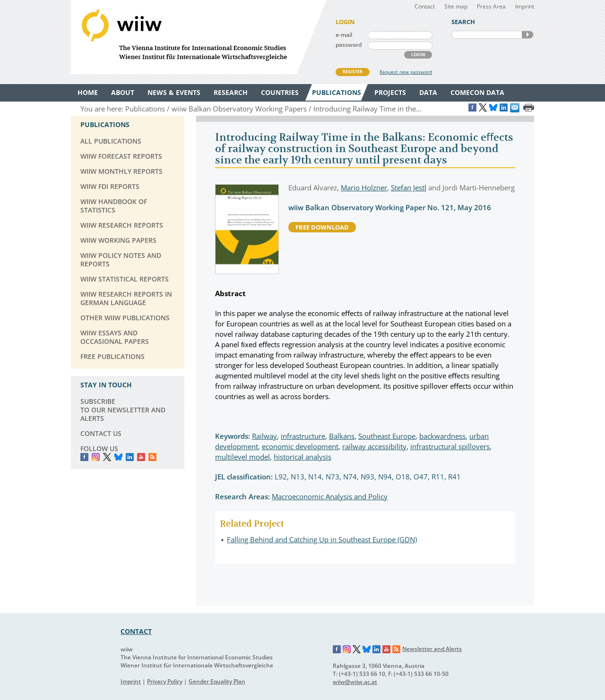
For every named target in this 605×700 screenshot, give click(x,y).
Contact (425, 6)
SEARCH (527, 35)
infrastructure (303, 436)
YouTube (141, 457)
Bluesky (118, 457)
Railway (264, 436)
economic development (300, 446)
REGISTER (353, 72)
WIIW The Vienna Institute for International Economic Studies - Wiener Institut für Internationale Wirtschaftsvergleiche (199, 37)
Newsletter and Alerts (432, 649)
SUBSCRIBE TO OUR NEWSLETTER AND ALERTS (123, 410)
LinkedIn (130, 457)
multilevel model (242, 457)
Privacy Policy (165, 681)
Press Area (491, 6)
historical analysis (302, 457)
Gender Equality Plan (217, 681)
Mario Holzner (364, 188)
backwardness (442, 436)
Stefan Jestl (409, 188)
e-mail (344, 35)
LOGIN (418, 55)
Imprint (525, 6)
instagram (96, 457)
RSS (152, 457)
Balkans (342, 436)
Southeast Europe (387, 436)
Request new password (406, 72)
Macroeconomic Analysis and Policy (330, 496)
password (349, 45)
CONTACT (136, 631)
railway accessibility (374, 446)
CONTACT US (101, 433)
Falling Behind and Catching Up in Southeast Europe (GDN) (322, 539)
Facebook (84, 457)
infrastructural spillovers (450, 446)
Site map (456, 6)
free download (322, 227)
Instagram (347, 649)
